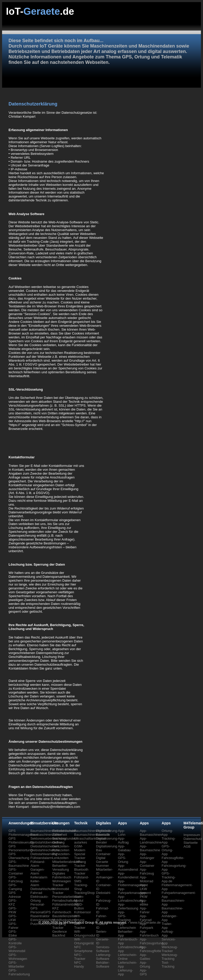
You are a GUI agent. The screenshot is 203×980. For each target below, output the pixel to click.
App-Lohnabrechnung (130, 899)
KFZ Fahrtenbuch (62, 910)
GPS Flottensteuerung (21, 840)
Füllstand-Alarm (38, 864)
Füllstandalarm (41, 858)
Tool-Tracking (168, 964)
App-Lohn (122, 833)
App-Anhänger (147, 856)
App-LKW (143, 887)
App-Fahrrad (146, 918)
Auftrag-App (168, 933)
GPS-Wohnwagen (18, 957)
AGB (187, 846)
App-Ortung (145, 964)
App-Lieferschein (127, 926)
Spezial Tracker (80, 856)
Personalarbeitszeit (67, 897)
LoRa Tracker (80, 864)
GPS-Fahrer (13, 926)
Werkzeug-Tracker (170, 949)
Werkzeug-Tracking (170, 957)
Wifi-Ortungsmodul (85, 933)
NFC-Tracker (80, 957)
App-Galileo (145, 957)
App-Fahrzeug (147, 871)
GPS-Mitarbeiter (16, 964)
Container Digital (103, 856)
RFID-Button (79, 906)
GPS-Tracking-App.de (169, 877)
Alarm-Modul (79, 899)
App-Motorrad (146, 879)
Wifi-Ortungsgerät (84, 941)
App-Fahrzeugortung (152, 941)
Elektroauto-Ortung (40, 899)
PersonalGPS (41, 912)
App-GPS (143, 972)
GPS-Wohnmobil (17, 949)
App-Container (147, 864)
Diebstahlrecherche (45, 850)
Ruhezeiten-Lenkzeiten (61, 856)
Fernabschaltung (65, 901)
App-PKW (144, 895)
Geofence (59, 932)
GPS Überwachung (19, 856)
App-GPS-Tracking (124, 916)
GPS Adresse (15, 895)
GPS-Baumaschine (19, 864)
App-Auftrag (123, 840)
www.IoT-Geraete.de (145, 922)
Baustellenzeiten (64, 916)
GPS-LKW (13, 918)
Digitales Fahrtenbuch (62, 875)
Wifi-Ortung (79, 918)
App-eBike (144, 902)
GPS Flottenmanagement (24, 833)
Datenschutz (193, 839)
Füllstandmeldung (65, 904)
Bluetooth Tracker (81, 871)
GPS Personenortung (21, 848)
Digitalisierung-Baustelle (107, 833)
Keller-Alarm (35, 883)
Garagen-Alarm (38, 871)
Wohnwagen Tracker (61, 883)
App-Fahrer (145, 910)
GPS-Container (16, 871)
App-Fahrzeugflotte (150, 949)
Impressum (192, 835)
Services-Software (103, 949)
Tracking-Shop (81, 887)
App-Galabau (124, 848)
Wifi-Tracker (80, 926)
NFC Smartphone (83, 949)
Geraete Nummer (103, 864)
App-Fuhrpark (146, 926)
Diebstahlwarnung (44, 854)
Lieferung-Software (104, 957)
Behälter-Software (103, 964)
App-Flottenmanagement (133, 883)
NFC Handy (79, 964)
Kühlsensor (83, 912)
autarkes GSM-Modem (81, 846)
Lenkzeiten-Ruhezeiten (61, 848)
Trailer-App (167, 926)
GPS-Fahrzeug (16, 879)
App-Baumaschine (150, 848)
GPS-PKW (13, 910)
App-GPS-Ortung (123, 858)
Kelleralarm (39, 877)
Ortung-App (167, 833)
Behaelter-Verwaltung (60, 868)
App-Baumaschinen (151, 833)
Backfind (59, 935)
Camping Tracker (59, 926)
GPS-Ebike (13, 933)
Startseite (191, 843)
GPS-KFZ (13, 902)
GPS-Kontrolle (15, 941)
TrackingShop (84, 893)
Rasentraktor (40, 916)
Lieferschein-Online (127, 957)
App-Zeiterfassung (128, 906)
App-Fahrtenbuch (149, 933)
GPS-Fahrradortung (19, 972)
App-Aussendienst (128, 868)
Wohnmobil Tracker (61, 891)
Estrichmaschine (43, 920)
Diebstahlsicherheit (45, 846)
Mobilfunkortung (64, 920)
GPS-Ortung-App (167, 850)
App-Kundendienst (128, 875)
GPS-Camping (15, 887)
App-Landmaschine (151, 840)
